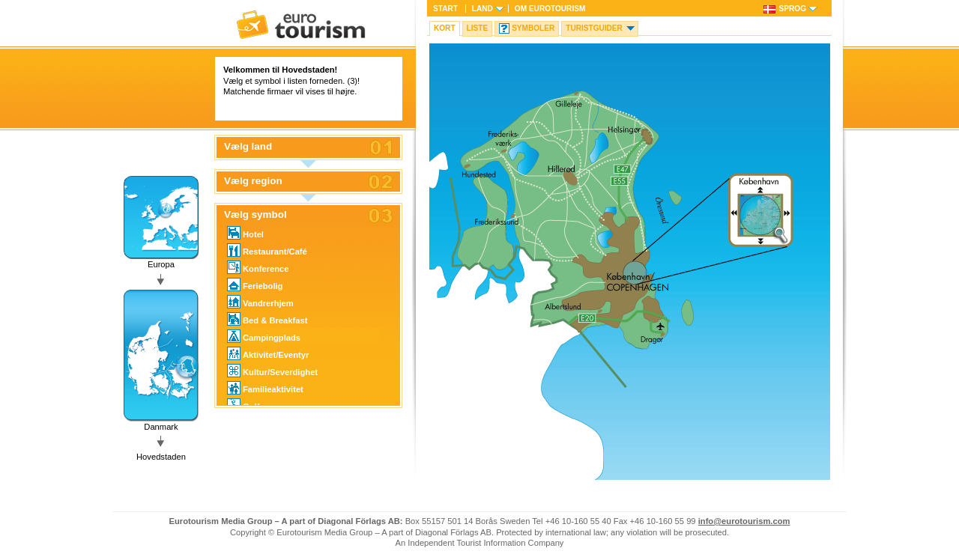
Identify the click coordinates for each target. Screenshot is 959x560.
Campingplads (264, 336)
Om (550, 9)
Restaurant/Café (267, 250)
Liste (478, 28)
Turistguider (594, 28)
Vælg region (253, 181)
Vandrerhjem (260, 302)
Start (445, 9)
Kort (445, 28)
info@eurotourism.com (744, 521)
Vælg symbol (255, 215)
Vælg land (248, 147)
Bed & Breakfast (267, 319)
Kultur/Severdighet (272, 371)
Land (482, 9)
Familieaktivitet (265, 388)
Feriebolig (255, 284)
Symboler (533, 28)
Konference (258, 267)
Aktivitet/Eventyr (268, 353)
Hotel (245, 233)
